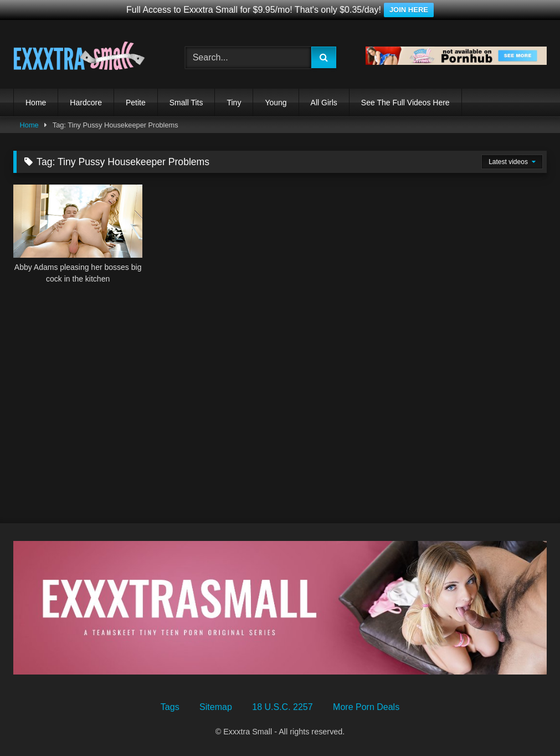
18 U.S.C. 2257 (282, 707)
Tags (170, 707)
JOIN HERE (409, 10)
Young (276, 103)
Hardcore (86, 103)
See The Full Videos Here (405, 103)
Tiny (234, 103)
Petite (136, 103)
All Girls (324, 103)
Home (36, 103)
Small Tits (186, 103)
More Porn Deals (366, 707)
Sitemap (216, 707)
